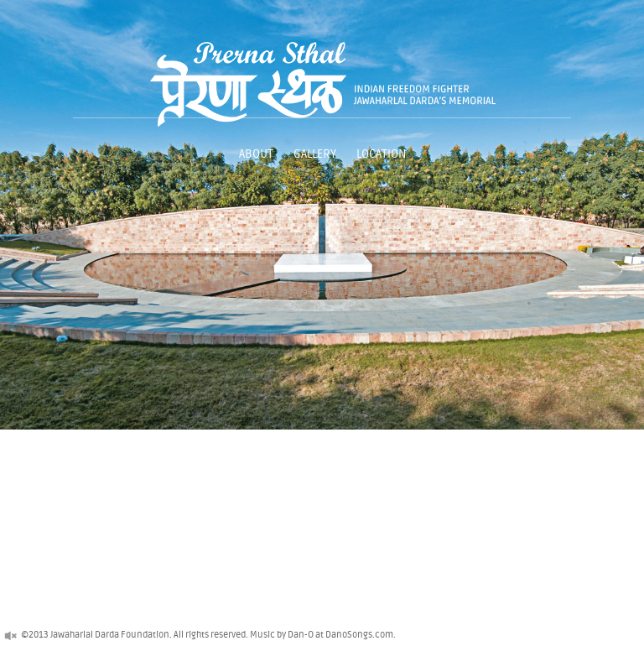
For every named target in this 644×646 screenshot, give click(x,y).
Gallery (315, 154)
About (256, 154)
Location (381, 154)
